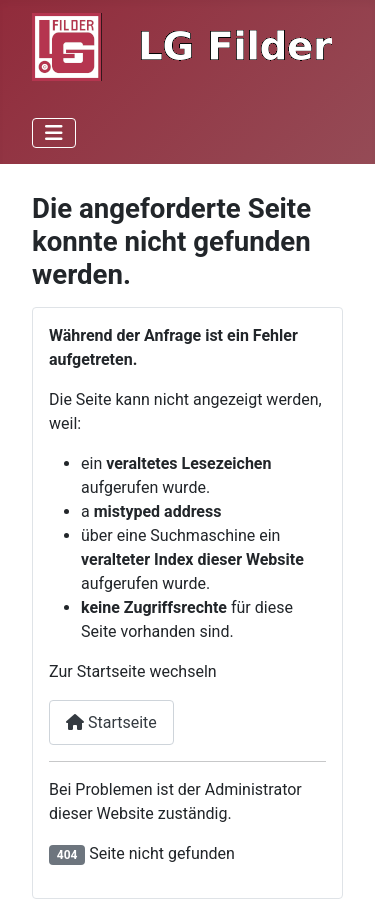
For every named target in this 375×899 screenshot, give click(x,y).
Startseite (111, 722)
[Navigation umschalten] (54, 133)
